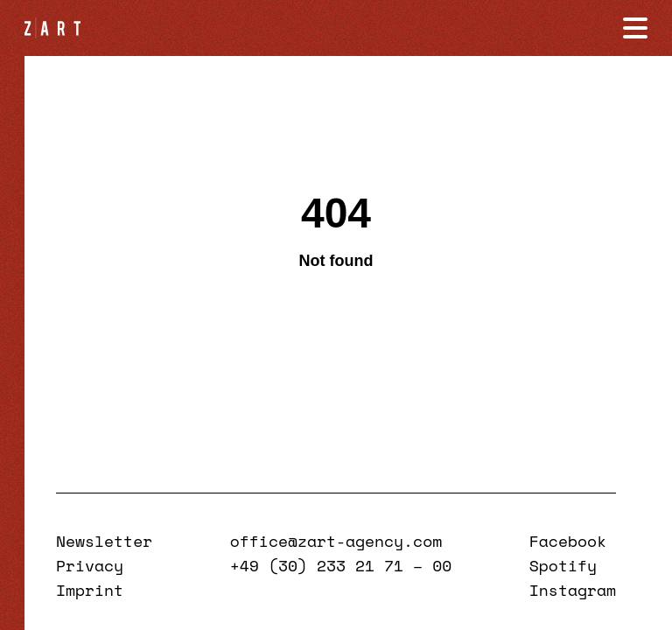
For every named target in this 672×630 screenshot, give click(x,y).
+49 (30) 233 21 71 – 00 (341, 565)
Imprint (90, 590)
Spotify (563, 565)
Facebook (568, 541)
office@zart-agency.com (336, 541)
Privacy (90, 565)
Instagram (573, 590)
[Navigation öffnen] (635, 28)
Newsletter (104, 541)
